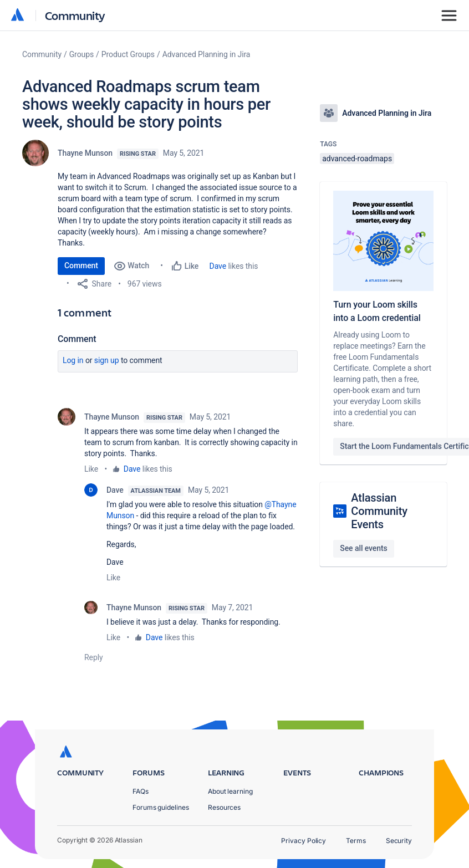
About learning (230, 791)
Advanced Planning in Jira (207, 54)
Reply (94, 657)
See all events (363, 548)
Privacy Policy (304, 841)
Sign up (107, 360)
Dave (218, 266)
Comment (81, 265)
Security (399, 841)
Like (91, 469)
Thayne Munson (85, 153)
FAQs (141, 791)
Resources (224, 807)
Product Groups (128, 54)
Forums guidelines (161, 807)
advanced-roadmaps (357, 159)
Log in (73, 360)
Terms (356, 841)
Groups (81, 54)
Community (75, 15)
